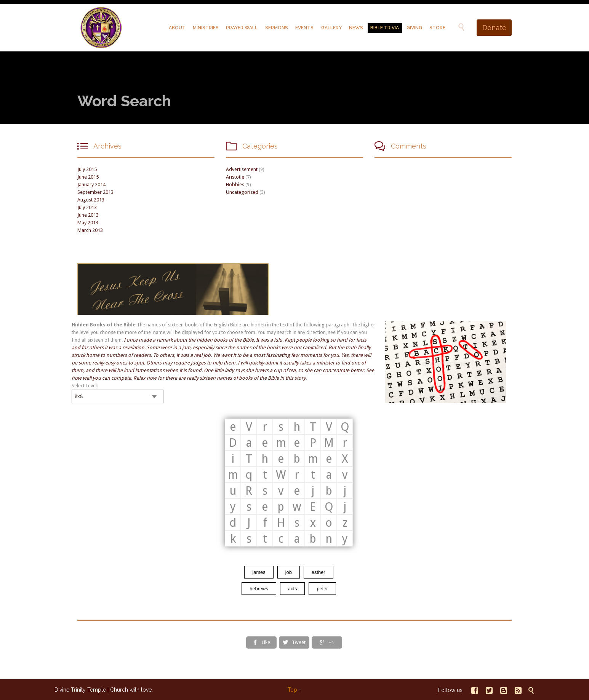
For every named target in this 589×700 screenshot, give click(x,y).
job (289, 572)
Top (292, 690)
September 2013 (95, 192)
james (259, 572)
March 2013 (90, 230)
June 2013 (88, 215)
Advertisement (242, 169)
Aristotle (235, 177)
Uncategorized (242, 192)
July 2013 (87, 207)
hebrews (259, 589)
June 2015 (88, 177)
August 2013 (91, 200)
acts (293, 589)
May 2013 (88, 223)
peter (322, 589)
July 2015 (87, 169)
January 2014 (91, 185)
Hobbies (235, 185)
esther (319, 572)
